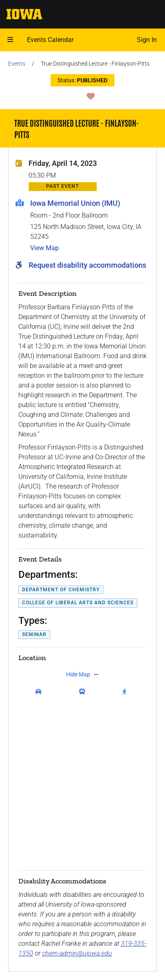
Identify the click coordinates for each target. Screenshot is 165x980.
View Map (45, 248)
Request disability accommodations (87, 265)
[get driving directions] (40, 692)
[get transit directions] (84, 692)
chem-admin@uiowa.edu (77, 953)
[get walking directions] (126, 692)
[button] (10, 40)
